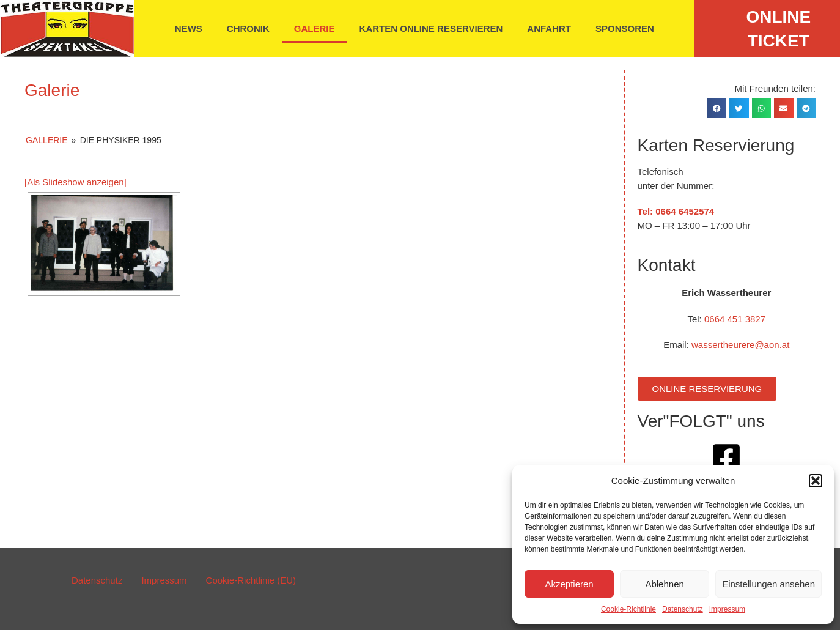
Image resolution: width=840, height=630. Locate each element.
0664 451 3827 (735, 319)
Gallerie (46, 140)
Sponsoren (625, 28)
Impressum (727, 609)
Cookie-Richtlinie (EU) (251, 580)
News (189, 28)
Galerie (315, 28)
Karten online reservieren (431, 28)
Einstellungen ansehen (768, 584)
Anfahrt (549, 28)
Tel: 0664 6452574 (676, 211)
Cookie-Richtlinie (628, 609)
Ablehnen (664, 584)
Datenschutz (683, 609)
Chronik (248, 28)
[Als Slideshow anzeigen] (76, 182)
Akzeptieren (569, 584)
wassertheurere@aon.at (740, 345)
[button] (816, 481)
